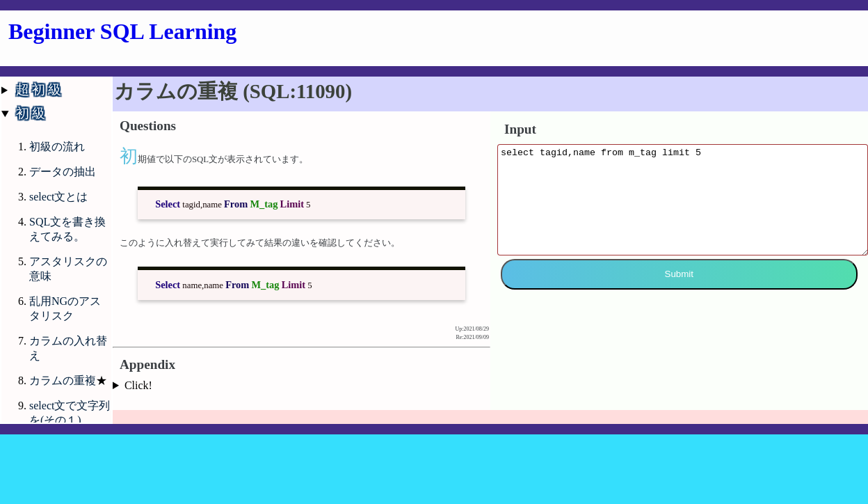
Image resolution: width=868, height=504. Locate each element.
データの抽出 (63, 172)
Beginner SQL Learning (122, 31)
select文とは (58, 197)
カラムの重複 (63, 380)
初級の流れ (57, 147)
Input (520, 129)
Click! (138, 385)
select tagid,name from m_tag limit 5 (683, 210)
